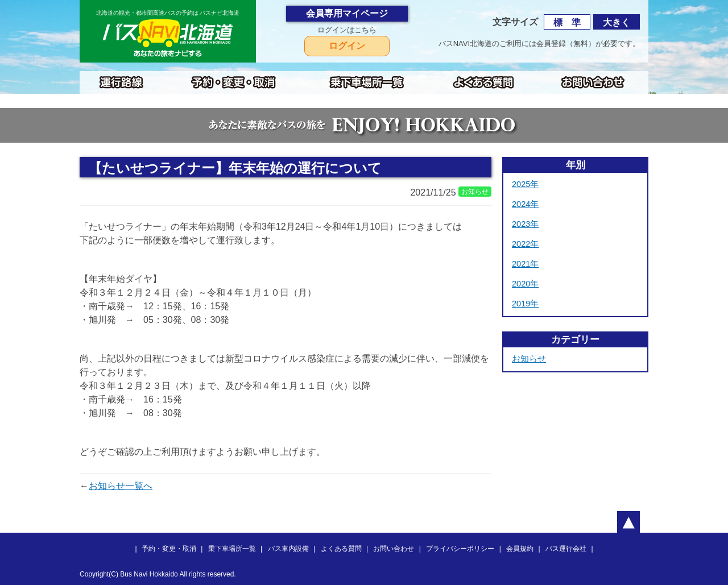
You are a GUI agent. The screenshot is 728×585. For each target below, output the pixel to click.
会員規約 (520, 549)
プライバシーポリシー (460, 549)
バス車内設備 (288, 549)
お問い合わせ (394, 549)
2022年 (525, 244)
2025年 (525, 184)
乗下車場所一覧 (232, 549)
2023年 (525, 224)
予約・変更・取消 (169, 549)
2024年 (525, 204)
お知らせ (529, 359)
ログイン (347, 46)
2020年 (525, 284)
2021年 (525, 264)
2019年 (525, 304)
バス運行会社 (566, 549)
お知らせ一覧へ (121, 486)
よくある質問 (341, 549)
